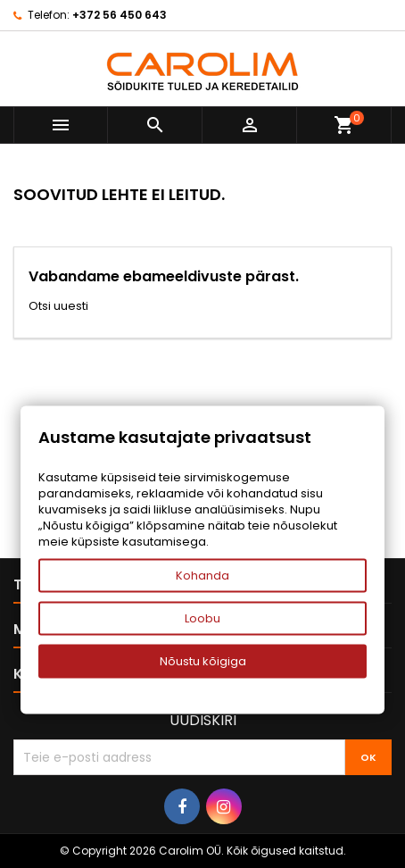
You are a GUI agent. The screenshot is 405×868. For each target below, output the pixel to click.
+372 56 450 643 (120, 15)
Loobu (202, 618)
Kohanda (202, 576)
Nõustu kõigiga (203, 661)
